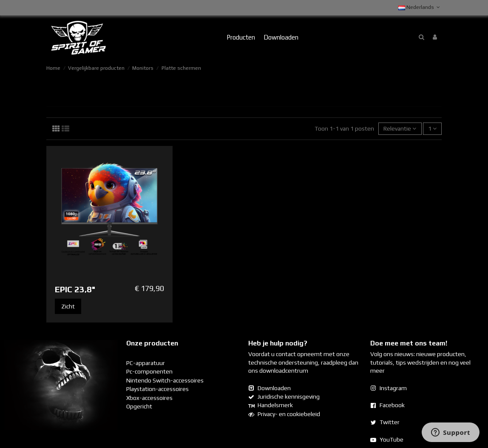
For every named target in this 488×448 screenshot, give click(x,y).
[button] (241, 37)
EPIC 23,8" (75, 289)
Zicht (68, 306)
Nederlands (420, 7)
